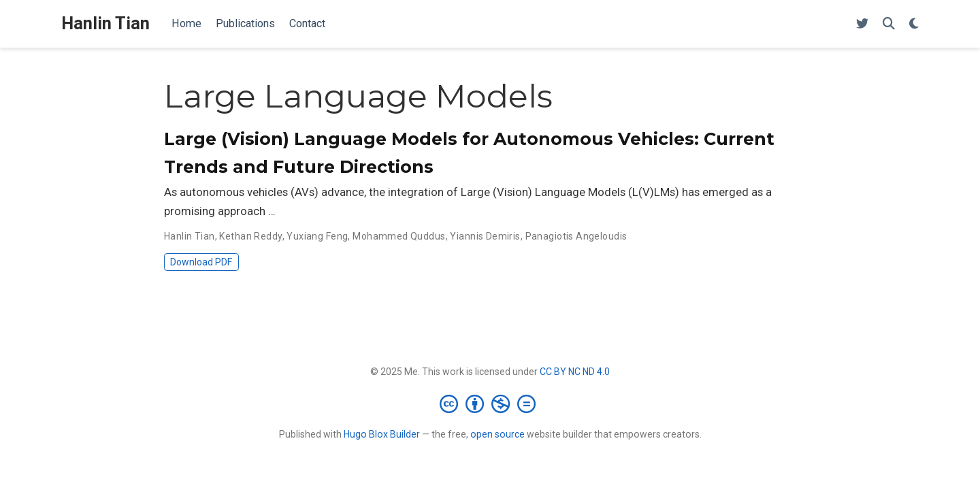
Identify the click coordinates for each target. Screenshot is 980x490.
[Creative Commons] (490, 404)
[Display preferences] (914, 24)
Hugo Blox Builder (382, 434)
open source (497, 434)
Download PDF (201, 262)
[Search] (889, 24)
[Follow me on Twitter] (862, 24)
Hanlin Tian (105, 23)
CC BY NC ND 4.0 (575, 372)
